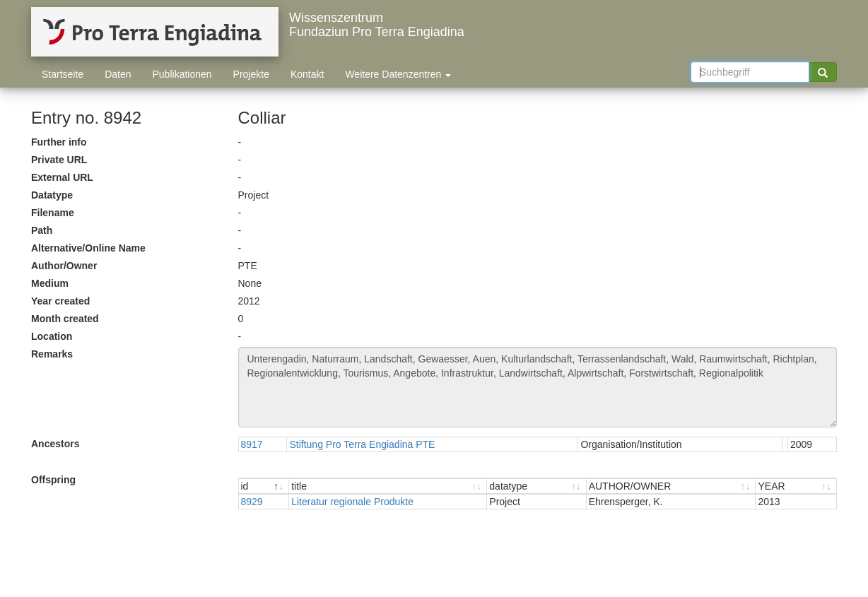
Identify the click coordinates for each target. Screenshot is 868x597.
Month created (65, 319)
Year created (60, 301)
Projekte (251, 74)
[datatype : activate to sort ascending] (536, 486)
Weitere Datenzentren (398, 74)
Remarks (52, 354)
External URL (62, 177)
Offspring (53, 480)
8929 (252, 502)
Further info (59, 142)
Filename (53, 213)
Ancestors (55, 444)
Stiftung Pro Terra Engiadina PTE (362, 444)
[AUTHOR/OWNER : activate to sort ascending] (671, 486)
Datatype (52, 195)
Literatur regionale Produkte (352, 502)
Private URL (59, 160)
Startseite (63, 74)
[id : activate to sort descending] (264, 486)
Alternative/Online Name (88, 248)
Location (52, 336)
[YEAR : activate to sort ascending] (796, 486)
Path (42, 230)
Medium (50, 283)
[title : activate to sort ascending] (388, 486)
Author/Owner (64, 266)
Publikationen (182, 74)
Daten (118, 74)
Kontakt (307, 74)
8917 (252, 444)
